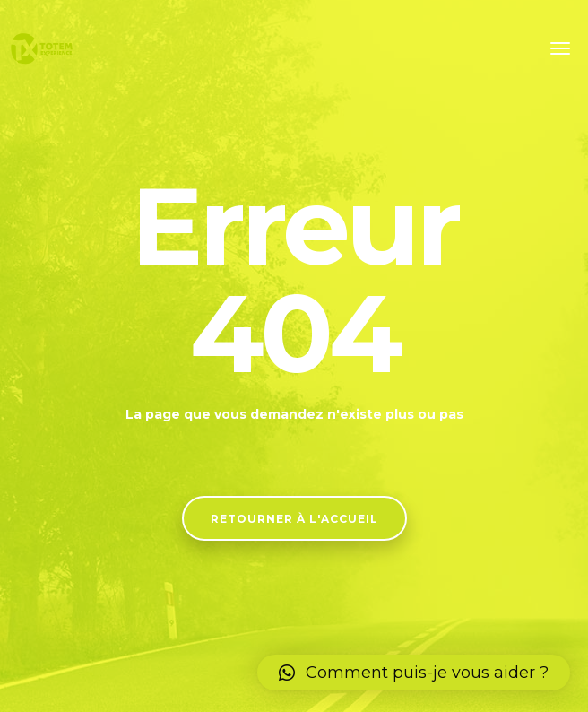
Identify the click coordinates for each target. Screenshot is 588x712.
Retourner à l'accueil (294, 519)
